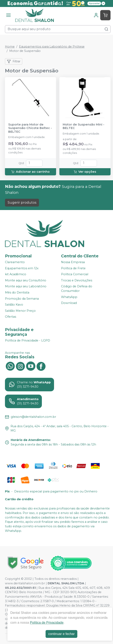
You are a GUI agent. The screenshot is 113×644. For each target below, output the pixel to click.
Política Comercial (75, 274)
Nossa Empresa (73, 262)
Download (69, 303)
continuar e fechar (61, 634)
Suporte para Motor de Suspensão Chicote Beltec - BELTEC (30, 128)
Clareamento (15, 262)
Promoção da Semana (22, 299)
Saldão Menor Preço (20, 311)
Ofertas (11, 317)
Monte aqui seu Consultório (26, 280)
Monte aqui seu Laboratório (26, 287)
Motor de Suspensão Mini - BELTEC (84, 126)
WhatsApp (69, 297)
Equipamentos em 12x (22, 268)
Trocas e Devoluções (77, 280)
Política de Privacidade (47, 623)
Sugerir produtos (22, 203)
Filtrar (14, 62)
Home (10, 47)
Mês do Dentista (17, 292)
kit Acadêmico (16, 274)
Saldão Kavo (14, 305)
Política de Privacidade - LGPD (28, 340)
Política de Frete (73, 268)
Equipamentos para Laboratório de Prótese (52, 47)
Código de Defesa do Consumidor (77, 289)
